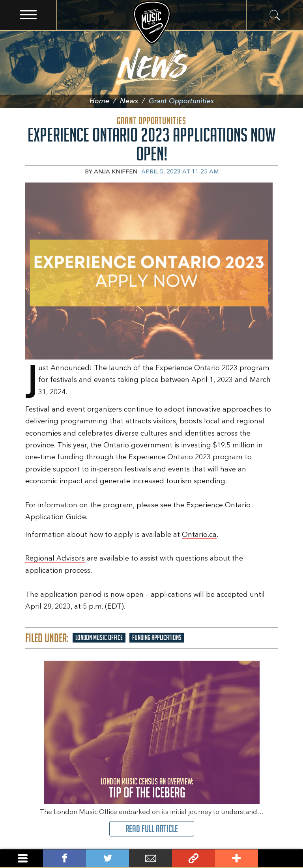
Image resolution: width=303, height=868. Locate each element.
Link (194, 858)
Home (105, 101)
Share (65, 858)
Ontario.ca (199, 535)
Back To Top (280, 858)
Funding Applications (157, 638)
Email (151, 858)
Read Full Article (152, 829)
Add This (237, 858)
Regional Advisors (55, 559)
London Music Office (99, 638)
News (134, 101)
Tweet (108, 858)
